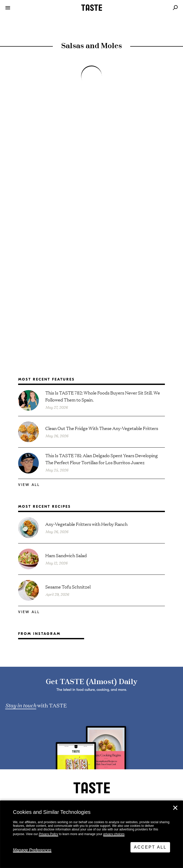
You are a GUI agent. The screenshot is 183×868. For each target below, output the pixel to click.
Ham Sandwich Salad (66, 555)
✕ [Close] (175, 808)
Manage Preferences (32, 850)
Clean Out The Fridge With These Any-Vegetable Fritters (102, 428)
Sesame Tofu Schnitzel (68, 587)
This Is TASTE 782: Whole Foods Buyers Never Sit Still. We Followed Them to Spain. (103, 396)
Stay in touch (21, 705)
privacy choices (114, 834)
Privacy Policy (49, 834)
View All (29, 485)
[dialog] (91, 834)
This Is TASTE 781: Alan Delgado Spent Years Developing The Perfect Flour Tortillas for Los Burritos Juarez (102, 459)
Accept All (150, 847)
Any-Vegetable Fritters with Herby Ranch (86, 524)
